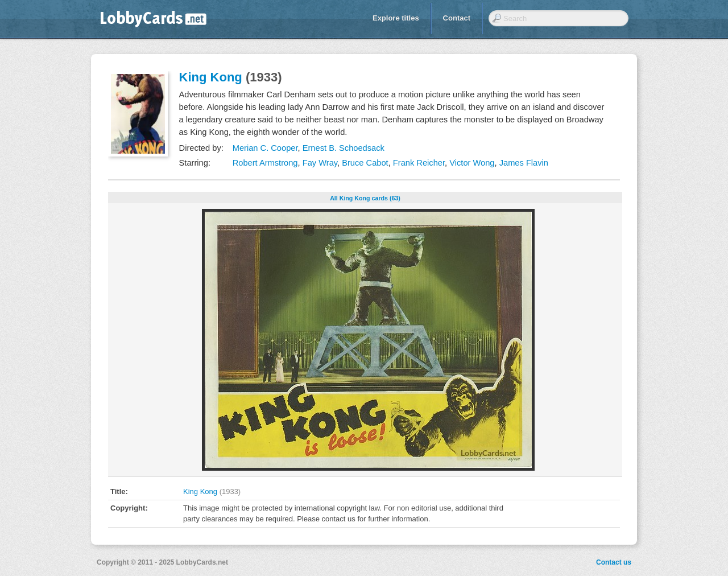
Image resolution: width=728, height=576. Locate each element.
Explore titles (396, 18)
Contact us (614, 562)
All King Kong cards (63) (365, 198)
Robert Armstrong (265, 163)
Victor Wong (472, 163)
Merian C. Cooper (265, 148)
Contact (457, 18)
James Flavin (524, 163)
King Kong (211, 77)
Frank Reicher (419, 163)
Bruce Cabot (365, 163)
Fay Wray (320, 163)
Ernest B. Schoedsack (344, 148)
